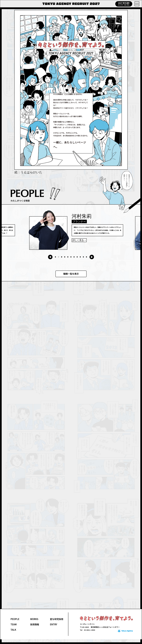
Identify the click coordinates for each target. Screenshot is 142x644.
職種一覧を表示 (71, 274)
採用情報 (35, 629)
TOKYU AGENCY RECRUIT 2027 (71, 4)
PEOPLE (15, 624)
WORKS (34, 624)
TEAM (14, 629)
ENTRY (54, 629)
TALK (13, 634)
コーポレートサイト (87, 629)
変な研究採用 (57, 624)
